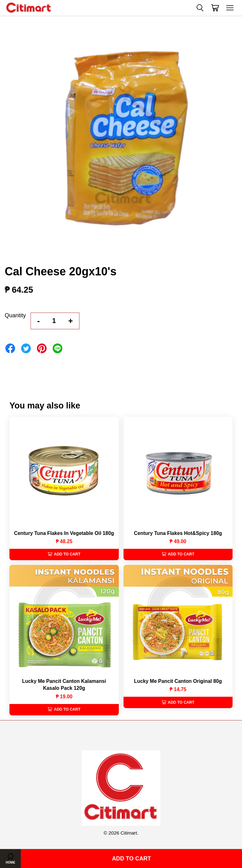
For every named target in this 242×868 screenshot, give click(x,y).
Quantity (15, 315)
